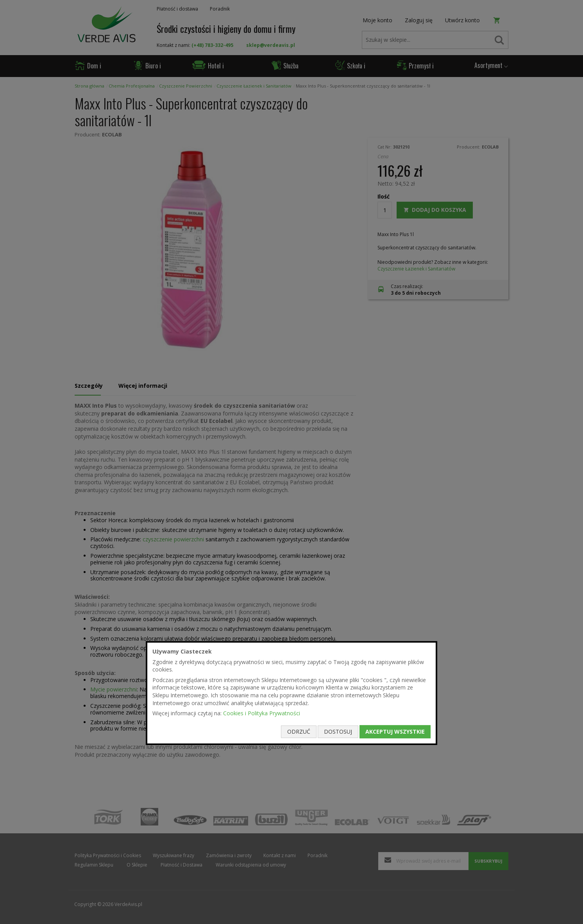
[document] (291, 693)
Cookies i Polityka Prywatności (262, 713)
